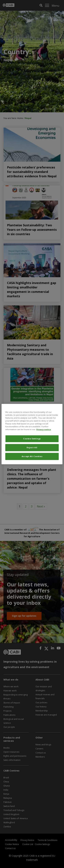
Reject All (32, 447)
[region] (32, 434)
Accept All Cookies (32, 456)
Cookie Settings (32, 439)
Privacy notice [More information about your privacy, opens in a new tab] (44, 429)
